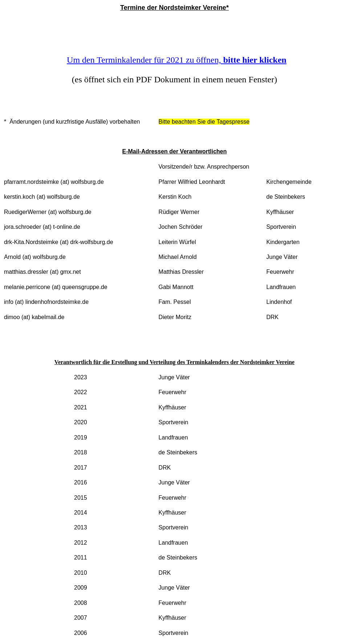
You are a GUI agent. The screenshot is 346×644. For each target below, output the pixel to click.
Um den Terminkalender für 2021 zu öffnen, (177, 60)
